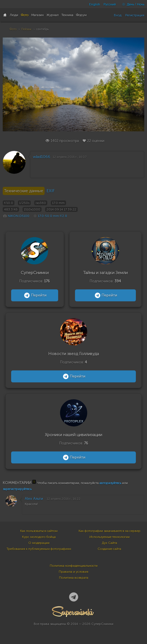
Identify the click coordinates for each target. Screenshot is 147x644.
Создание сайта (109, 549)
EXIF (51, 191)
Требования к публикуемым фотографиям (39, 549)
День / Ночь (132, 4)
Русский (110, 4)
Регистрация (135, 15)
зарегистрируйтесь (17, 489)
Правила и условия (73, 572)
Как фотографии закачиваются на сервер (110, 531)
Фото (13, 29)
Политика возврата (74, 578)
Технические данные (24, 191)
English (95, 4)
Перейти (35, 295)
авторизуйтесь (110, 483)
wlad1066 (42, 157)
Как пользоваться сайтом (39, 531)
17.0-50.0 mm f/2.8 (53, 216)
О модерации (39, 543)
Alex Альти (34, 499)
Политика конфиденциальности (74, 566)
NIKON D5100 (19, 216)
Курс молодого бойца (39, 537)
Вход (118, 15)
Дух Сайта (110, 543)
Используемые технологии (110, 537)
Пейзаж (26, 29)
